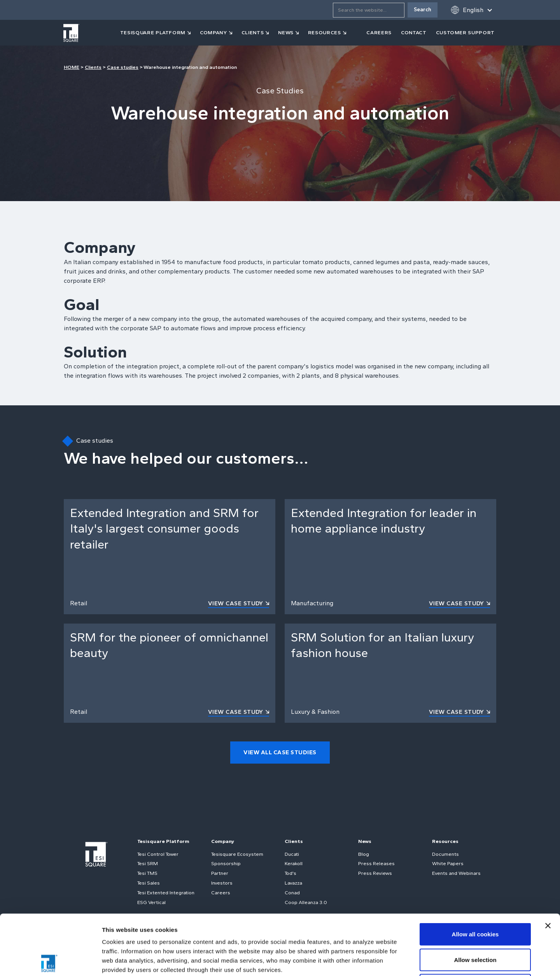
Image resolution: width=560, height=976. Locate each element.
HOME (72, 67)
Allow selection (475, 900)
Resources (445, 841)
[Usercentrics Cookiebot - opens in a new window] (50, 961)
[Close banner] (548, 866)
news (286, 32)
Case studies (123, 67)
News (365, 841)
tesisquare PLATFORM (153, 32)
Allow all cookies (475, 874)
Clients (93, 67)
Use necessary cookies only (475, 925)
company (213, 32)
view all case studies (280, 752)
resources (325, 32)
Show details (408, 961)
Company (223, 841)
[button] (472, 10)
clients (253, 32)
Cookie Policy (227, 919)
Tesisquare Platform (163, 841)
